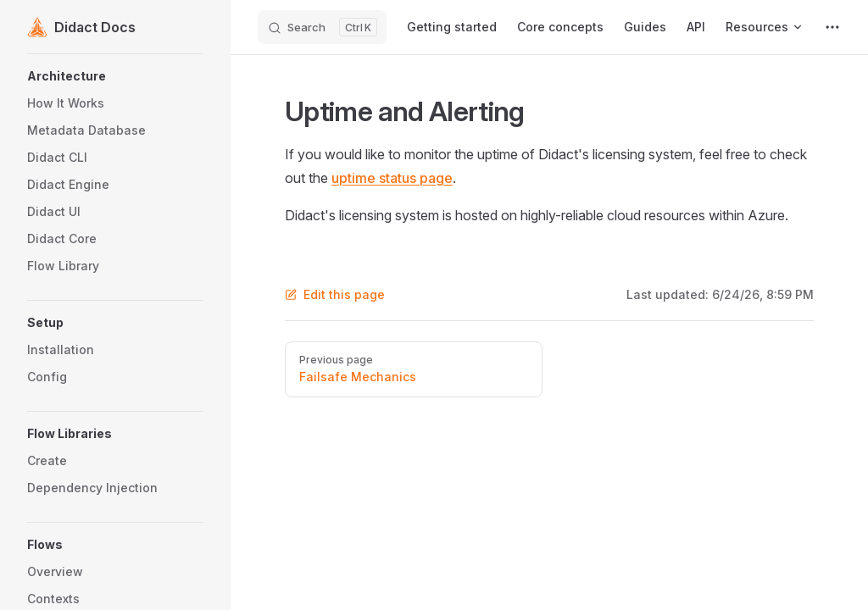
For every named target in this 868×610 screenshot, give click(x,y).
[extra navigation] (832, 27)
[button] (115, 76)
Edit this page (335, 294)
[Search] (322, 27)
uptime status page (392, 178)
